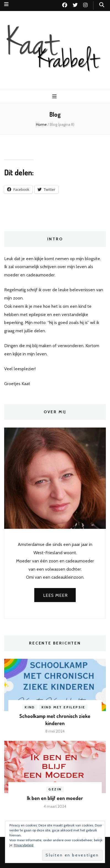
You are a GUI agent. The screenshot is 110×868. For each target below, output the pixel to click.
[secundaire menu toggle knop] (6, 4)
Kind (30, 707)
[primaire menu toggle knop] (55, 96)
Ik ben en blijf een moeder (55, 798)
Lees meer (55, 595)
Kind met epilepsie (63, 707)
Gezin (55, 789)
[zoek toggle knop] (102, 5)
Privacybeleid (24, 845)
